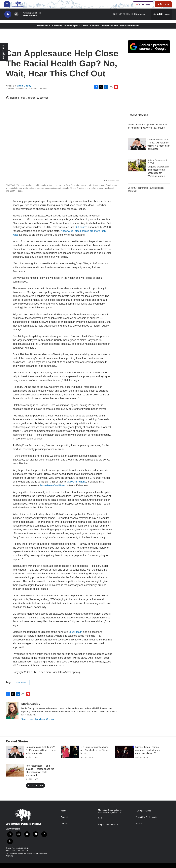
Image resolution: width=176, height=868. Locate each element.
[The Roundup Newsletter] (149, 86)
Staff (100, 818)
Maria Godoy (24, 86)
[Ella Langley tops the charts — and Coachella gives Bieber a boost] (70, 752)
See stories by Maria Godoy (38, 719)
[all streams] (162, 14)
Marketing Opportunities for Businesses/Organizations (110, 811)
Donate (164, 4)
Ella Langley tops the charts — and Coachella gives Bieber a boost (96, 750)
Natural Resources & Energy (157, 161)
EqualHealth (75, 632)
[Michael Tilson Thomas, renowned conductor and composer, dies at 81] (125, 752)
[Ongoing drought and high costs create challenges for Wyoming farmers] (137, 165)
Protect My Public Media (146, 817)
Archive (139, 824)
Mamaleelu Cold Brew (53, 485)
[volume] (16, 14)
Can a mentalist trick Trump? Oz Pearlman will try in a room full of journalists (41, 750)
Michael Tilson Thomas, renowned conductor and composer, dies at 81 (148, 750)
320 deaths (81, 227)
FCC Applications (143, 811)
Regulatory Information (108, 825)
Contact (64, 817)
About (63, 811)
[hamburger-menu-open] (7, 4)
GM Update (4, 52)
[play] (8, 14)
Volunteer (143, 4)
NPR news (21, 682)
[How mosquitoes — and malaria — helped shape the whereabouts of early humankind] (15, 770)
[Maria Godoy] (12, 710)
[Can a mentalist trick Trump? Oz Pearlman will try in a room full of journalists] (137, 144)
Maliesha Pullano (76, 482)
